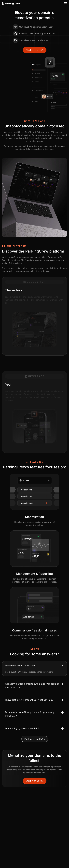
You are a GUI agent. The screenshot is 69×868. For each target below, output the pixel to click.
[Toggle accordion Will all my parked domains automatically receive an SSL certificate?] (34, 686)
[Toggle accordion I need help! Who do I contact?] (34, 666)
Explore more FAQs (35, 739)
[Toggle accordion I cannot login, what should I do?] (34, 728)
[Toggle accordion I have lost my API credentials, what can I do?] (34, 700)
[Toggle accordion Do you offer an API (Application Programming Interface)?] (34, 714)
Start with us (35, 50)
